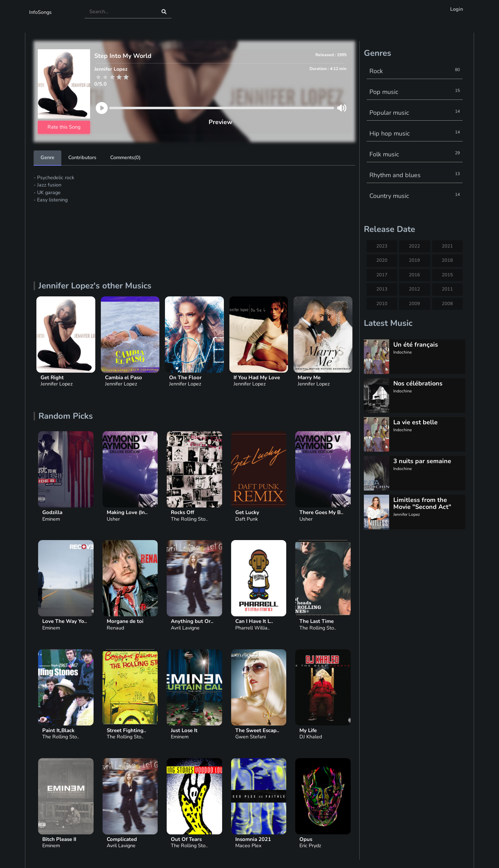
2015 (447, 275)
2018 (447, 260)
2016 (414, 275)
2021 (447, 246)
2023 (382, 246)
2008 (447, 304)
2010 (382, 304)
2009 (414, 304)
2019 (414, 260)
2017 (382, 275)
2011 (447, 289)
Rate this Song (64, 127)
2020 (382, 260)
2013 (382, 289)
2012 (414, 289)
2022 (414, 246)
